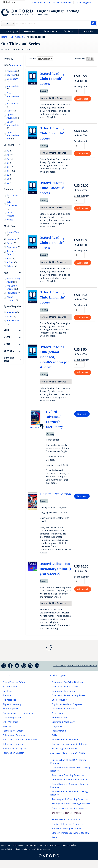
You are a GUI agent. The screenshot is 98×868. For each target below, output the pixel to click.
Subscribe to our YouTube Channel (20, 740)
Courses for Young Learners (66, 687)
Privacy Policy (43, 845)
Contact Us (6, 845)
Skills (6, 330)
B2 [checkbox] (9, 175)
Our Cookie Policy (69, 845)
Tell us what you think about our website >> (75, 666)
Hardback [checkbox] (13, 239)
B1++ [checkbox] (11, 171)
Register (87, 3)
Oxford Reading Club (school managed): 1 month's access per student (54, 357)
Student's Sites (10, 687)
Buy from (82, 414)
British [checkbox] (11, 316)
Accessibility (31, 845)
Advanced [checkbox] (13, 71)
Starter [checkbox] (12, 111)
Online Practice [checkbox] (12, 214)
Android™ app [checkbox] (13, 234)
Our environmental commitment (19, 713)
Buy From (69, 31)
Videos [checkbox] (11, 220)
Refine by (8, 59)
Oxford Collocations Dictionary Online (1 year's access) (55, 569)
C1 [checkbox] (9, 179)
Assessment (29, 31)
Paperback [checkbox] (13, 247)
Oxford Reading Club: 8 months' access (52, 188)
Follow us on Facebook (14, 735)
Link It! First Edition (55, 494)
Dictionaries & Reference (64, 709)
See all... (55, 837)
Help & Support (10, 709)
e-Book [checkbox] (12, 262)
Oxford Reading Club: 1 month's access (52, 79)
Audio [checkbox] (11, 258)
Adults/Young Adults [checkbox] (13, 280)
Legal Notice (55, 845)
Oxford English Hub (12, 717)
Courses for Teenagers (63, 691)
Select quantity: (82, 86)
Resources (49, 31)
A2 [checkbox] (10, 159)
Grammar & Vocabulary (63, 722)
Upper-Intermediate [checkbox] (13, 125)
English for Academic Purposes (67, 704)
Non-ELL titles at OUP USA (42, 3)
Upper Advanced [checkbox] (13, 116)
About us (7, 726)
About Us (88, 31)
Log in (78, 3)
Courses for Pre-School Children (68, 682)
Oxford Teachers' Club (14, 682)
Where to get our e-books (65, 748)
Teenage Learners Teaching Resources (71, 804)
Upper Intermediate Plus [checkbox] (13, 135)
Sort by (32, 59)
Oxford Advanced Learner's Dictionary (70, 833)
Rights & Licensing (12, 704)
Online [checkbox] (11, 243)
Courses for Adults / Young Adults (68, 695)
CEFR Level (9, 145)
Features (8, 189)
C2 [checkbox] (9, 183)
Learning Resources (66, 813)
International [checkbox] (13, 322)
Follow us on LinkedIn (13, 753)
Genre (7, 337)
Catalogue (58, 675)
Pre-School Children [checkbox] (12, 287)
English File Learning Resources (67, 824)
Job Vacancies (9, 700)
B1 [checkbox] (9, 163)
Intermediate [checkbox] (13, 88)
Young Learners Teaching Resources (70, 808)
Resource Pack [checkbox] (11, 253)
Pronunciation (59, 731)
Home (6, 675)
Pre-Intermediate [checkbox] (13, 96)
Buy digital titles (9, 359)
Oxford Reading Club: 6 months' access (52, 243)
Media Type (10, 226)
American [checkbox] (13, 312)
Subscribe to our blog (13, 744)
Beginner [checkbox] (13, 75)
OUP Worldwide (10, 722)
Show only (9, 351)
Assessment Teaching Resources (68, 775)
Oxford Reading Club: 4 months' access (52, 133)
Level (6, 65)
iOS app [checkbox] (12, 266)
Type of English (12, 306)
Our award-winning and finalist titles (70, 744)
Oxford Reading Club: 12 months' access (52, 297)
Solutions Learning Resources (66, 828)
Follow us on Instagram (14, 748)
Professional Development (65, 740)
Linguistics (57, 726)
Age (6, 273)
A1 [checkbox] (10, 155)
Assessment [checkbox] (12, 197)
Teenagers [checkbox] (13, 293)
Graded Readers (60, 717)
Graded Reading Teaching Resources (70, 780)
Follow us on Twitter (13, 731)
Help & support (65, 3)
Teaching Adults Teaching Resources (70, 799)
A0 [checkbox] (9, 151)
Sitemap (7, 695)
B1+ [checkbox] (10, 167)
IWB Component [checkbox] (12, 205)
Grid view (92, 59)
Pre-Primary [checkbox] (13, 105)
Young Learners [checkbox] (13, 299)
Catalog (10, 31)
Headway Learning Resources (66, 820)
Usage (7, 344)
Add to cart (83, 99)
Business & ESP (59, 700)
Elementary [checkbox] (12, 80)
